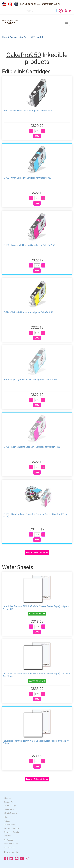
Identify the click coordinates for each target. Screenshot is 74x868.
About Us (8, 798)
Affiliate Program (10, 813)
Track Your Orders (11, 844)
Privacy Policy (9, 825)
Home (5, 37)
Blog (6, 817)
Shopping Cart (9, 847)
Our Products (9, 809)
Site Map (7, 836)
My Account (9, 840)
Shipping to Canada (11, 832)
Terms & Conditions (12, 828)
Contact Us (8, 802)
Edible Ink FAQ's (10, 806)
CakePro (23, 37)
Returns (7, 821)
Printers (14, 37)
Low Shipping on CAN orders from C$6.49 (40, 4)
